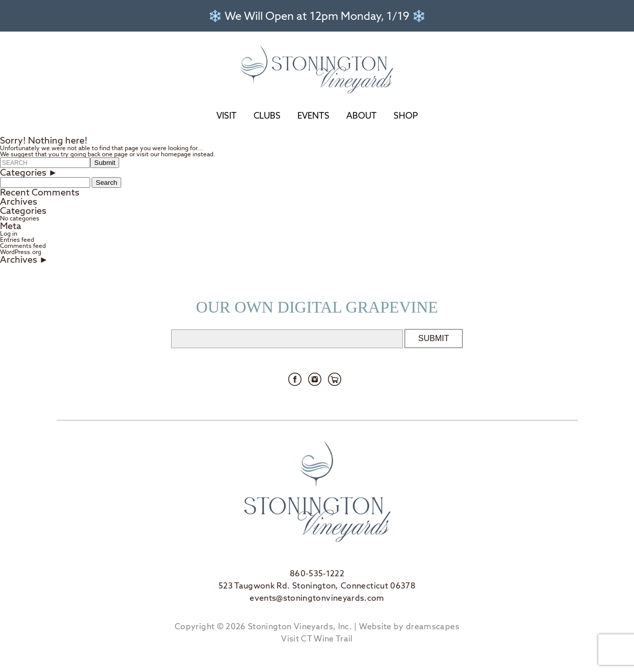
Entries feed (17, 240)
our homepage (171, 154)
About (362, 116)
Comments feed (23, 246)
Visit (227, 116)
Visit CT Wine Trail (317, 639)
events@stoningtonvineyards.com (317, 598)
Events (313, 116)
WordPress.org (21, 252)
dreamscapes (433, 626)
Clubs (267, 116)
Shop (406, 116)
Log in (9, 234)
